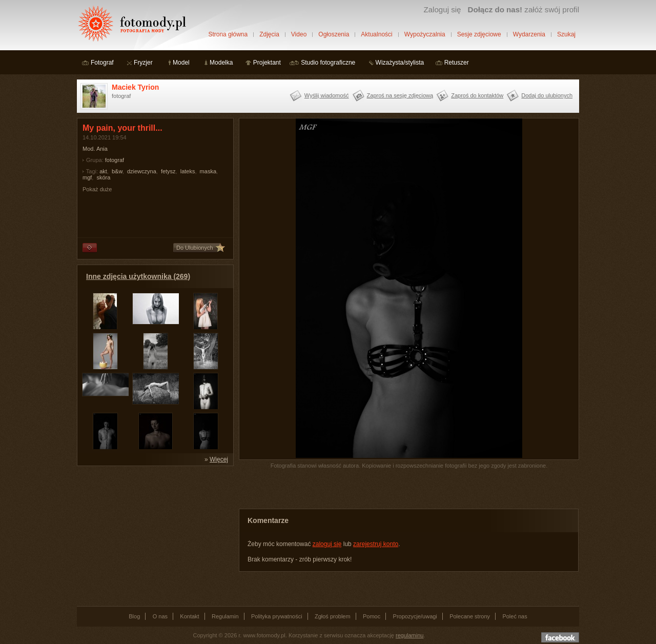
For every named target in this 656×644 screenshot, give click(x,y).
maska (208, 171)
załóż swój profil (524, 9)
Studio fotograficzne (328, 63)
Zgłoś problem (333, 616)
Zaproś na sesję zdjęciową (400, 95)
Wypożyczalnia (425, 34)
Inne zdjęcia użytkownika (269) (138, 276)
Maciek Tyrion (135, 87)
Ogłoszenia (334, 34)
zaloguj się (327, 544)
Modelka (221, 63)
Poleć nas (515, 616)
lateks (188, 171)
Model (181, 63)
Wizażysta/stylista (400, 63)
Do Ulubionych (195, 248)
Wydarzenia (529, 34)
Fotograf (102, 63)
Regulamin (225, 616)
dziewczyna (142, 171)
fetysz (168, 171)
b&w (117, 171)
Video (299, 34)
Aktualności (376, 34)
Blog (134, 616)
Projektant (267, 63)
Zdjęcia (269, 34)
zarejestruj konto (376, 544)
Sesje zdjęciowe (479, 34)
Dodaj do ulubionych (547, 95)
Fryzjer (143, 63)
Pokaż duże (97, 189)
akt (103, 171)
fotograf (115, 160)
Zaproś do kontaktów (477, 95)
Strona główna (228, 34)
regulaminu (409, 635)
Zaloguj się (442, 9)
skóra (103, 177)
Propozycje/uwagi (415, 616)
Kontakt (189, 616)
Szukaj (566, 34)
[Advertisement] (154, 535)
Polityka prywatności (277, 616)
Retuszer (457, 63)
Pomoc (372, 616)
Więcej (219, 459)
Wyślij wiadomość (327, 95)
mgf (87, 177)
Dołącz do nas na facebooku (560, 637)
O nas (160, 616)
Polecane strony (470, 616)
